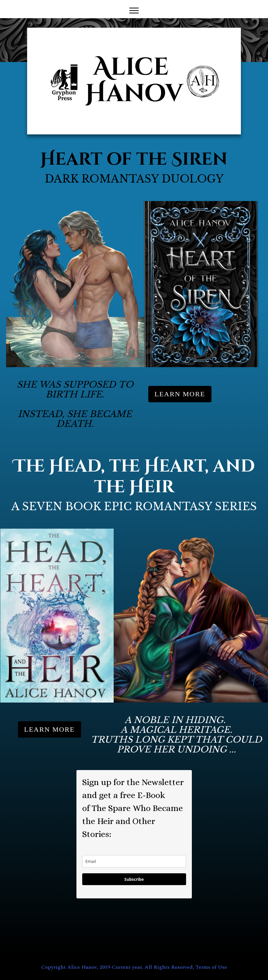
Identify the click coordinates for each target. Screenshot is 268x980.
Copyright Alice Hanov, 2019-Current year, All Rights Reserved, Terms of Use (134, 967)
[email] (134, 861)
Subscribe (134, 879)
